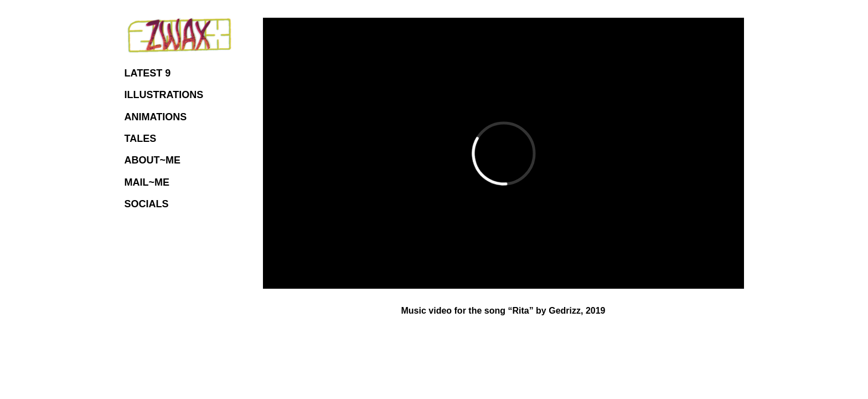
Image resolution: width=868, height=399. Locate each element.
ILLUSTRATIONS (164, 95)
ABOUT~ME (153, 160)
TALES (141, 139)
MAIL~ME (147, 182)
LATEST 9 (148, 73)
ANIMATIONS (156, 117)
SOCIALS (147, 204)
